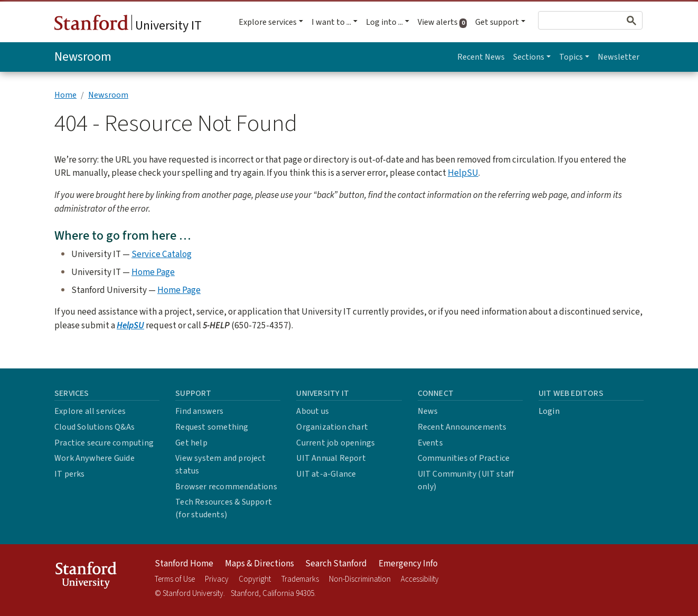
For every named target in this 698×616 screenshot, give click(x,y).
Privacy (217, 579)
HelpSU (463, 173)
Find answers (199, 411)
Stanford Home (184, 564)
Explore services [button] (268, 22)
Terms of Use (175, 579)
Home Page (153, 272)
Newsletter (619, 57)
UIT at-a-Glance (326, 474)
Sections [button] (529, 57)
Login (549, 411)
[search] (572, 21)
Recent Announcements (462, 427)
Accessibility (420, 579)
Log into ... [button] (384, 22)
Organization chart (332, 427)
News (428, 411)
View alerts (444, 22)
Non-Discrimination (360, 579)
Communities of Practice (464, 458)
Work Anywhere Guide (95, 458)
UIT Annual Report (331, 458)
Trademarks (300, 579)
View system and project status (220, 465)
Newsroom (83, 57)
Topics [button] (571, 57)
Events (430, 443)
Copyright (255, 579)
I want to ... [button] (331, 22)
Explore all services (90, 411)
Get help (191, 443)
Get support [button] (497, 22)
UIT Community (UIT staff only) (466, 480)
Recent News (481, 57)
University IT (128, 25)
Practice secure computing (104, 443)
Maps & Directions (260, 564)
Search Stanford (336, 564)
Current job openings (336, 443)
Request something (212, 427)
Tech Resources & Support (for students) (224, 508)
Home (65, 95)
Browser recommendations (226, 487)
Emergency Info (408, 564)
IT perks (70, 474)
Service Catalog (162, 254)
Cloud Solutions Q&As (95, 427)
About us (313, 411)
